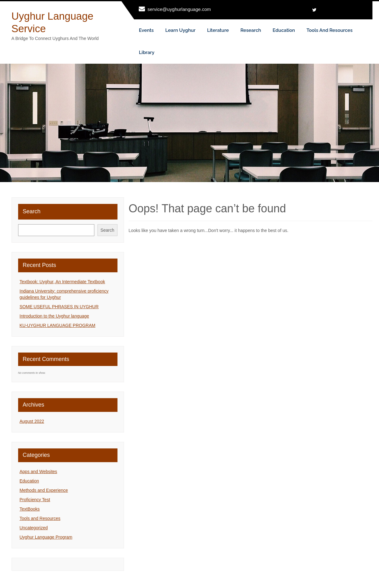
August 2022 (32, 421)
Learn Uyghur (180, 30)
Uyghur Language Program (46, 537)
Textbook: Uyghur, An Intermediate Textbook (62, 282)
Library (147, 52)
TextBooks (30, 509)
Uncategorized (34, 528)
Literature (218, 30)
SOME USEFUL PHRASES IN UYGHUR (59, 307)
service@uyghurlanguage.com (179, 9)
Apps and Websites (38, 472)
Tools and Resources (329, 30)
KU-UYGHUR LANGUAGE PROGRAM (58, 325)
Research (251, 30)
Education (284, 30)
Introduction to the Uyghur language (55, 316)
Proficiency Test (35, 500)
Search (32, 211)
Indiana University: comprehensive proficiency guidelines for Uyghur (64, 294)
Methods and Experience (44, 490)
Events (146, 30)
